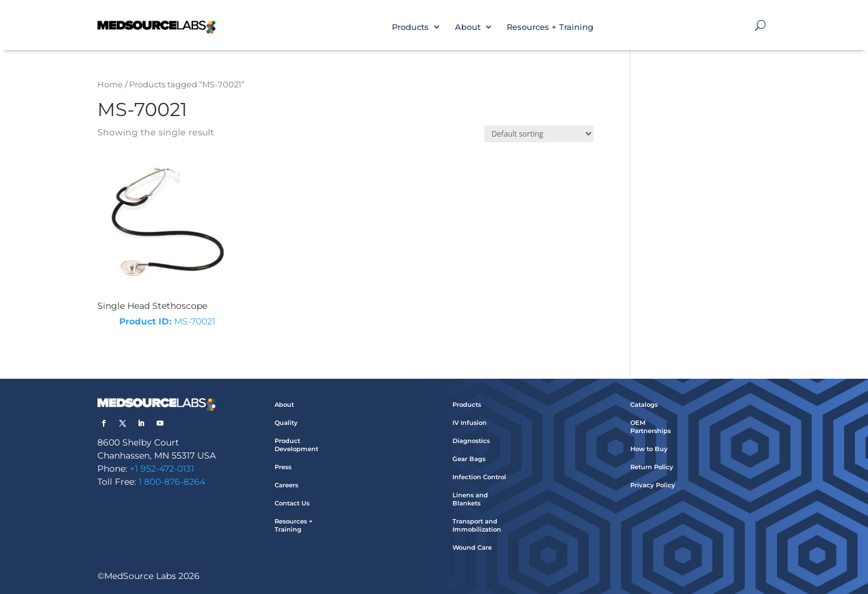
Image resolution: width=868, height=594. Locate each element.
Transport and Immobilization (477, 525)
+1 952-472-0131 (162, 469)
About (468, 27)
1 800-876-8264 (172, 482)
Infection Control (479, 477)
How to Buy (649, 449)
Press (283, 467)
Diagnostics (471, 441)
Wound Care (472, 548)
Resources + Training (550, 27)
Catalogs (644, 405)
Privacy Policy (653, 485)
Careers (286, 485)
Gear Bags (469, 459)
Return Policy (652, 467)
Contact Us (292, 503)
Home (110, 85)
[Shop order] (539, 134)
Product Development (296, 445)
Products (410, 27)
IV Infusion (470, 423)
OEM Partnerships (651, 427)
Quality (286, 423)
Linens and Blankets (470, 499)
